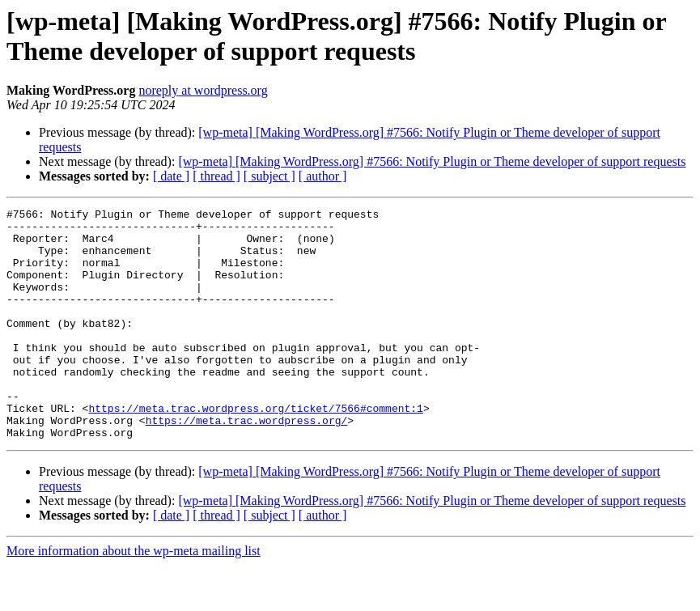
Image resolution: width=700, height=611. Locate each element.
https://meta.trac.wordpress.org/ (247, 464)
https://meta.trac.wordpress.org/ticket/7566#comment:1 (255, 449)
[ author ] (323, 176)
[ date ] (171, 176)
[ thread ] (216, 176)
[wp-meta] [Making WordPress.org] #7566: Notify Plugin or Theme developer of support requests (432, 161)
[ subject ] (269, 176)
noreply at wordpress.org (203, 90)
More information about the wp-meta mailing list (134, 597)
